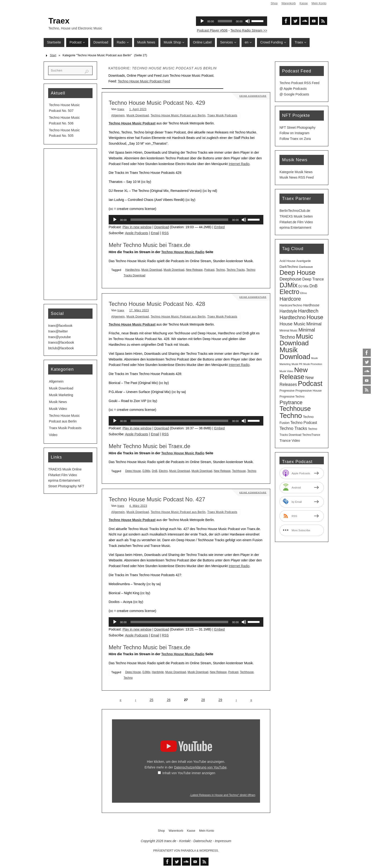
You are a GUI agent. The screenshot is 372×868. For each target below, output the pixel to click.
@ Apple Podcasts (293, 89)
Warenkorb (288, 3)
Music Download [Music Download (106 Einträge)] (296, 340)
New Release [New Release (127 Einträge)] (294, 373)
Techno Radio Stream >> (249, 30)
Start (53, 55)
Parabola (188, 851)
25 (152, 700)
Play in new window (137, 227)
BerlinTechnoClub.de (295, 211)
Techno (220, 270)
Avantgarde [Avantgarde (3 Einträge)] (304, 261)
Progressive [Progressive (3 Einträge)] (287, 391)
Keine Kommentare (252, 96)
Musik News (58, 402)
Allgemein (118, 115)
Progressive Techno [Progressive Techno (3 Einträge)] (292, 397)
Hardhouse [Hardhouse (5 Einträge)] (311, 305)
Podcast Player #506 (212, 30)
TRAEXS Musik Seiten (296, 216)
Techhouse (239, 471)
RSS (165, 233)
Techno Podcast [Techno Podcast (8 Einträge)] (304, 423)
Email (155, 233)
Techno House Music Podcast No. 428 (157, 304)
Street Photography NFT (66, 486)
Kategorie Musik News (296, 172)
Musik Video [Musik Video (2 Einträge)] (286, 371)
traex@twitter (58, 331)
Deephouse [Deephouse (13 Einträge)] (290, 279)
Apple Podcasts (137, 233)
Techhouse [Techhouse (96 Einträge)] (295, 409)
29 (220, 700)
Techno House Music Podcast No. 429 (157, 103)
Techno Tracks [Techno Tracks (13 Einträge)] (293, 428)
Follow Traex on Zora (295, 139)
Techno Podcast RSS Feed (299, 83)
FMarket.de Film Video (296, 222)
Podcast (209, 270)
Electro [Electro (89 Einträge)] (289, 292)
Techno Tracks (236, 270)
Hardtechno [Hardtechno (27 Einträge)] (293, 318)
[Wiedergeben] (115, 220)
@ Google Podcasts (294, 94)
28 (203, 700)
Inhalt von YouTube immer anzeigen (189, 773)
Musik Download (138, 115)
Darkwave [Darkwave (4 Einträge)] (306, 267)
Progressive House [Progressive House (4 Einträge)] (309, 391)
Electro (163, 471)
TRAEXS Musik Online (65, 469)
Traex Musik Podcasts (222, 115)
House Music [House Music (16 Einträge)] (292, 324)
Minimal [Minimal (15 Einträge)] (314, 324)
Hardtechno (133, 270)
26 (169, 700)
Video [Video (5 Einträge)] (296, 441)
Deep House (133, 471)
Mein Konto (319, 3)
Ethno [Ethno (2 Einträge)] (303, 293)
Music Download (152, 270)
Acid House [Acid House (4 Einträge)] (287, 261)
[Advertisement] (70, 224)
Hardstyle (158, 672)
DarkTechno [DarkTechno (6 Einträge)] (289, 267)
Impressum (223, 841)
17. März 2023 (139, 310)
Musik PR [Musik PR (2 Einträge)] (297, 364)
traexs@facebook (61, 342)
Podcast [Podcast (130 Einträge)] (310, 384)
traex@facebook (60, 326)
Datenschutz (203, 841)
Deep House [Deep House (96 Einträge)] (297, 273)
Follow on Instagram (294, 133)
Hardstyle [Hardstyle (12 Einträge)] (288, 311)
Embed (219, 227)
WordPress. (209, 851)
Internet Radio (239, 164)
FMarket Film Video (63, 475)
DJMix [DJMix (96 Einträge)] (288, 285)
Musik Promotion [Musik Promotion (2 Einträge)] (313, 364)
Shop (274, 3)
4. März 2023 (138, 506)
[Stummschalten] (244, 220)
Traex (59, 21)
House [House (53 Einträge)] (315, 317)
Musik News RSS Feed (297, 177)
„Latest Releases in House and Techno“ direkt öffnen (222, 795)
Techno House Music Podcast (132, 123)
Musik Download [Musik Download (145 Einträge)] (295, 353)
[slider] (179, 220)
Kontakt (185, 841)
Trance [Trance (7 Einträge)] (285, 440)
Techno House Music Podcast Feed (144, 81)
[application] (186, 220)
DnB (155, 471)
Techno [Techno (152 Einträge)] (291, 415)
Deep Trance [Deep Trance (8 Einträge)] (313, 279)
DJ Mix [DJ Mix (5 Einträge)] (304, 286)
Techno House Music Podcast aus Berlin (178, 115)
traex (121, 109)
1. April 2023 (138, 109)
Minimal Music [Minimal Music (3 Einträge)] (288, 331)
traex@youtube (59, 337)
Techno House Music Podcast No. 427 (157, 499)
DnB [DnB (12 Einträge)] (313, 286)
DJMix (146, 471)
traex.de (170, 841)
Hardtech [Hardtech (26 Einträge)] (308, 311)
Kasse (303, 3)
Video (53, 435)
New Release (194, 270)
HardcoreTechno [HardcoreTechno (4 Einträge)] (291, 305)
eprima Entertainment (64, 480)
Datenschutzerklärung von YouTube (200, 767)
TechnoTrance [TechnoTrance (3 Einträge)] (311, 435)
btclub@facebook (61, 348)
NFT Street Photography (297, 128)
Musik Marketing (61, 395)
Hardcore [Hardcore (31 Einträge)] (290, 299)
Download (162, 227)
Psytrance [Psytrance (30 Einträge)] (291, 402)
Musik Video (58, 409)
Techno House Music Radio (183, 252)
